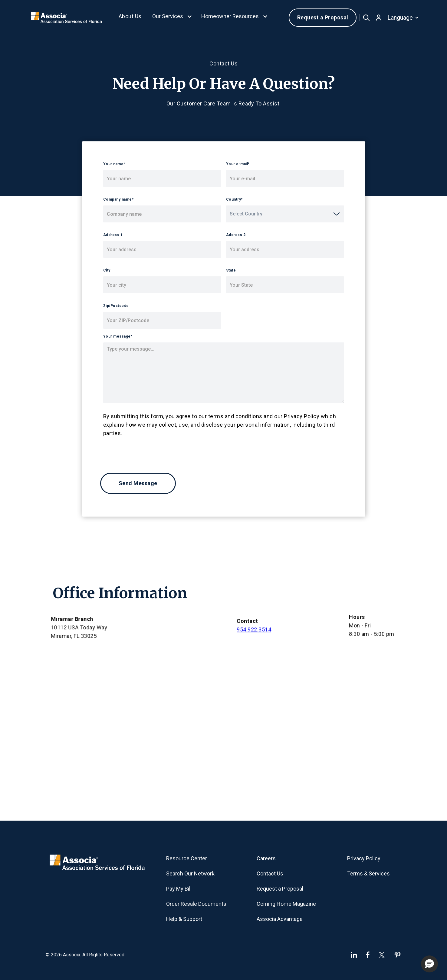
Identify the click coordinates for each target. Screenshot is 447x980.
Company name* (118, 199)
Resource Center (187, 858)
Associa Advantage (280, 919)
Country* (234, 199)
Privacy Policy (364, 858)
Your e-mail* (238, 164)
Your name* (114, 164)
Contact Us (270, 873)
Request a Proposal (323, 17)
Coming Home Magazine (286, 904)
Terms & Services (368, 873)
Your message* (118, 336)
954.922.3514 (254, 633)
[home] (66, 18)
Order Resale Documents (196, 904)
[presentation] (146, 452)
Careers (266, 858)
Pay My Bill (179, 889)
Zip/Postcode (116, 306)
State (231, 270)
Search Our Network (190, 873)
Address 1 (113, 235)
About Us (130, 16)
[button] (172, 18)
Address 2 (236, 235)
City (107, 270)
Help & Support (184, 919)
